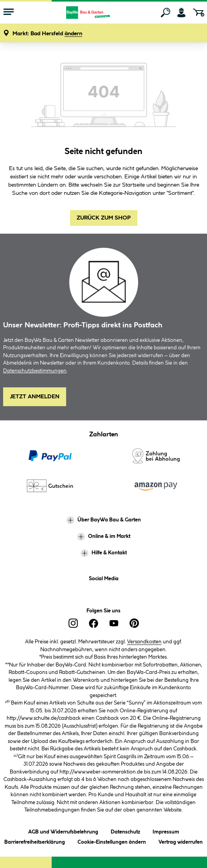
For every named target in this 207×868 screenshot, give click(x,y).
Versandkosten (144, 642)
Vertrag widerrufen (181, 842)
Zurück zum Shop (104, 218)
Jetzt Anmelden (35, 397)
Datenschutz (125, 831)
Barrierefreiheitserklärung (35, 841)
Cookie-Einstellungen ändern (112, 841)
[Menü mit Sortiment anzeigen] (9, 13)
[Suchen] (166, 13)
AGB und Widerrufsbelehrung (63, 831)
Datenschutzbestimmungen (35, 371)
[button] (47, 34)
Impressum (166, 831)
